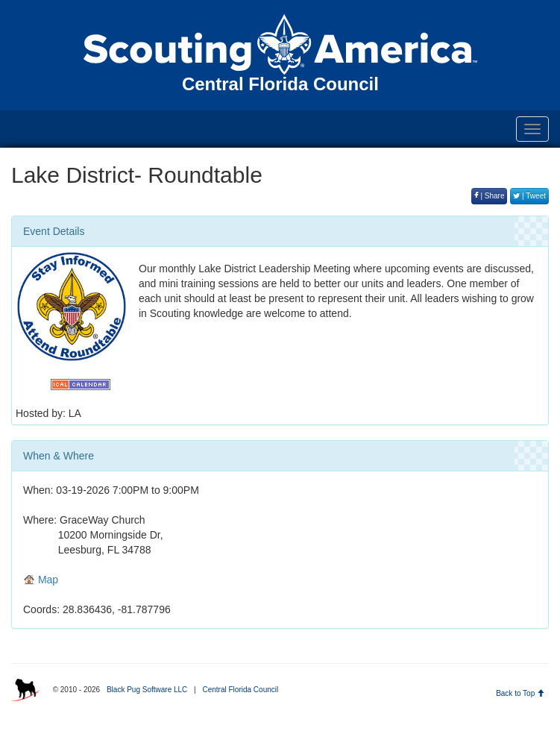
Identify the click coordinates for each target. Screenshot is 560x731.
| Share (490, 196)
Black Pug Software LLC (147, 690)
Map (41, 580)
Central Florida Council (240, 690)
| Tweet (529, 196)
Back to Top (520, 693)
